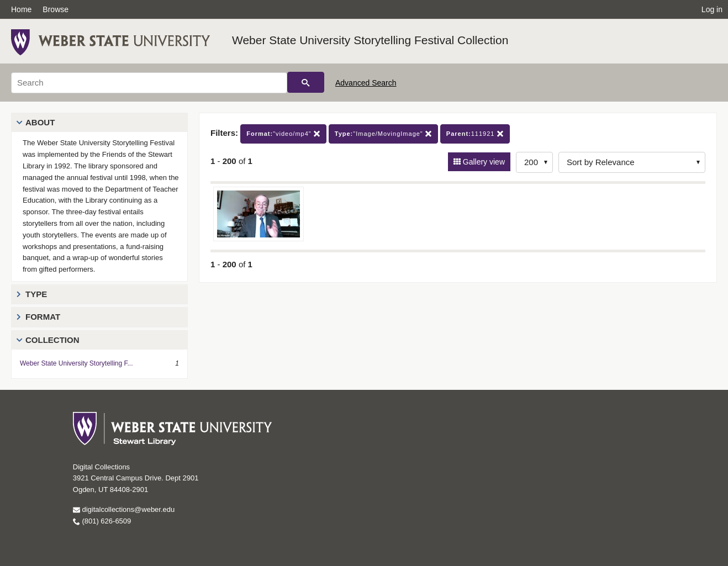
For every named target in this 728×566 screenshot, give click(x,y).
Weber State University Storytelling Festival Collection (370, 40)
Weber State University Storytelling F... (77, 363)
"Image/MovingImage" (383, 134)
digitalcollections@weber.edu (124, 509)
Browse (56, 9)
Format (43, 317)
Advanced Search (366, 83)
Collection (52, 340)
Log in (712, 9)
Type (36, 294)
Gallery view (483, 162)
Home (21, 9)
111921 (475, 134)
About (40, 122)
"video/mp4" (283, 134)
